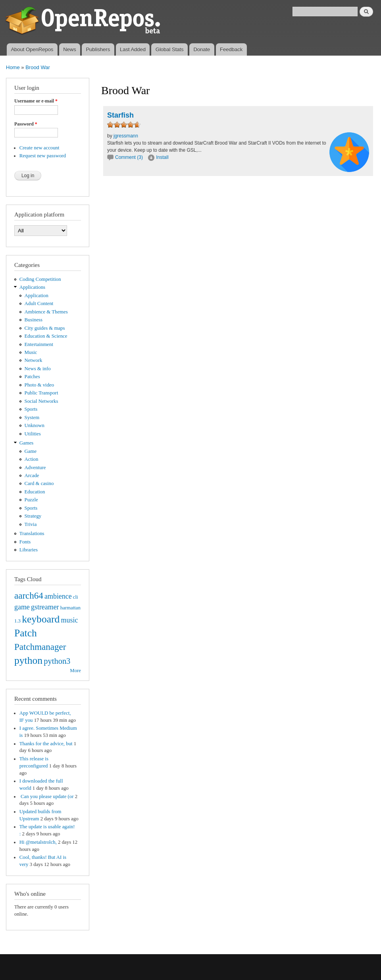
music (70, 620)
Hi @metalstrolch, (38, 842)
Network (34, 360)
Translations (32, 533)
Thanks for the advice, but (46, 744)
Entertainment (39, 344)
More (75, 671)
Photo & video (39, 385)
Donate (202, 49)
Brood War (38, 67)
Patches (32, 377)
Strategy (33, 516)
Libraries (29, 550)
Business (34, 320)
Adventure (35, 468)
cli (76, 597)
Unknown (35, 425)
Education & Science (46, 336)
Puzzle (31, 500)
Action (32, 459)
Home (13, 67)
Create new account (39, 148)
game (22, 607)
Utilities (33, 434)
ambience (58, 596)
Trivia (31, 524)
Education (35, 492)
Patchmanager (40, 647)
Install (162, 157)
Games (27, 443)
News (70, 49)
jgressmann (126, 136)
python (28, 660)
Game (31, 451)
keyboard (41, 619)
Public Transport (41, 393)
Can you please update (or (47, 796)
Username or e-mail (36, 101)
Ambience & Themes (46, 312)
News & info (38, 369)
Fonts (25, 542)
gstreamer (45, 607)
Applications (32, 287)
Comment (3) (129, 157)
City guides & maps (45, 328)
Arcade (32, 476)
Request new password (43, 156)
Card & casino (39, 483)
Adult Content (39, 303)
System (32, 418)
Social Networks (41, 401)
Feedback (231, 49)
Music (31, 352)
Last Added (133, 49)
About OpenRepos (32, 49)
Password (26, 124)
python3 (57, 661)
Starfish (120, 115)
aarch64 (29, 595)
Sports (31, 409)
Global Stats (170, 49)
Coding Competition (40, 279)
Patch (26, 633)
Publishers (98, 49)
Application (37, 296)
